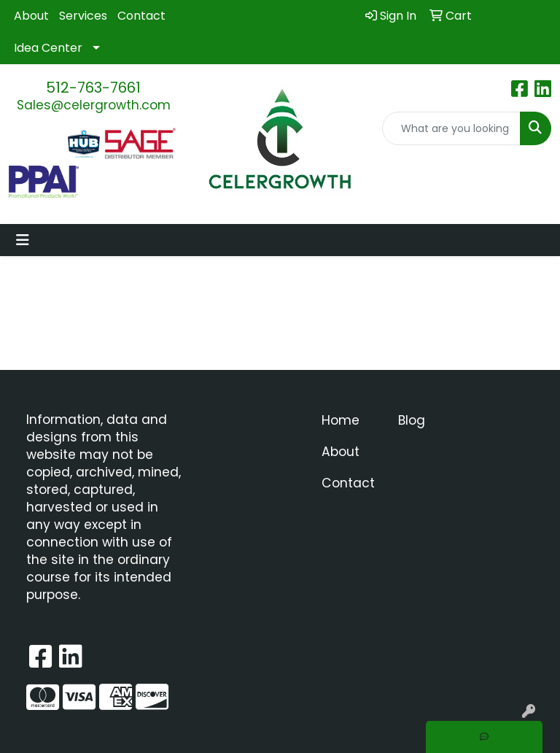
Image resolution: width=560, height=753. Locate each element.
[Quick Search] (451, 128)
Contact (141, 16)
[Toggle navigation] (23, 240)
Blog (412, 420)
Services (83, 16)
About (31, 16)
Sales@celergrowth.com (94, 105)
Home (341, 420)
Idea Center (48, 48)
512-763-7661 (93, 88)
